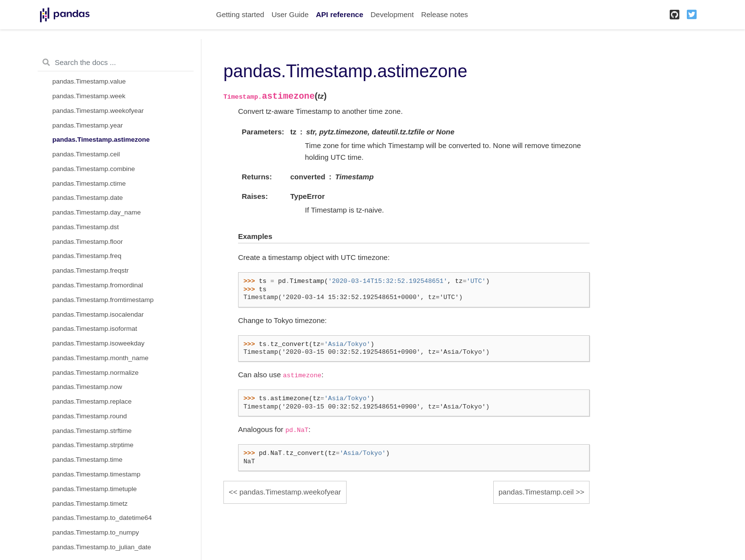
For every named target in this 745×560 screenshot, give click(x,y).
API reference (340, 14)
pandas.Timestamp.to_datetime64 (102, 518)
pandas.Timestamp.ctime (89, 183)
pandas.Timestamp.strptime (93, 445)
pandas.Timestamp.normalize (96, 373)
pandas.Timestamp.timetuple (95, 489)
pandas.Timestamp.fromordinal (98, 285)
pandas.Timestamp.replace (92, 401)
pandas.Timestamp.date (88, 198)
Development (392, 14)
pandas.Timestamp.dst (86, 227)
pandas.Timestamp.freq (87, 256)
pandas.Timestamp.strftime (92, 431)
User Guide (290, 14)
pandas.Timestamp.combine (94, 169)
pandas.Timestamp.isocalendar (98, 314)
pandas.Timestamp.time (88, 460)
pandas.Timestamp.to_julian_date (102, 547)
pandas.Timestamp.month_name (100, 358)
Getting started (240, 14)
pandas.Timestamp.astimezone (101, 140)
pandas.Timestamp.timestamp (96, 474)
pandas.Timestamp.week (89, 96)
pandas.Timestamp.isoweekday (99, 343)
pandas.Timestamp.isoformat (95, 329)
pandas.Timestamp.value (89, 81)
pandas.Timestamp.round (90, 416)
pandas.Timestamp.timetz (90, 504)
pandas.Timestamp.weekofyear (98, 111)
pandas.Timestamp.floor (88, 242)
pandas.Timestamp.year (88, 125)
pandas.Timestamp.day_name (97, 212)
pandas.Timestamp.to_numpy (96, 532)
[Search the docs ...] (116, 63)
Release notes (444, 14)
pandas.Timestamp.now (87, 387)
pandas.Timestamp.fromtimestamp (103, 300)
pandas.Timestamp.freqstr (90, 270)
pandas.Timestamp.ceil (86, 154)
